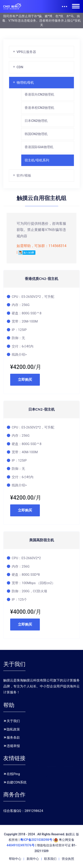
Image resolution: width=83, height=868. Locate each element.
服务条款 (12, 738)
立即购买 (25, 380)
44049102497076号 (21, 845)
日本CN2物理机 (36, 121)
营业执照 (68, 859)
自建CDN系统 (15, 782)
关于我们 (12, 721)
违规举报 (12, 746)
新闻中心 (33, 859)
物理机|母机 (23, 83)
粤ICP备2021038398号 (36, 840)
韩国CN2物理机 (36, 134)
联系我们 (50, 859)
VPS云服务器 (24, 52)
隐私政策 (12, 729)
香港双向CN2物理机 (39, 94)
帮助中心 (15, 859)
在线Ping (12, 774)
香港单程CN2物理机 (39, 108)
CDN (18, 67)
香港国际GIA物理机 (39, 147)
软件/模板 (22, 175)
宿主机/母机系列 (37, 160)
